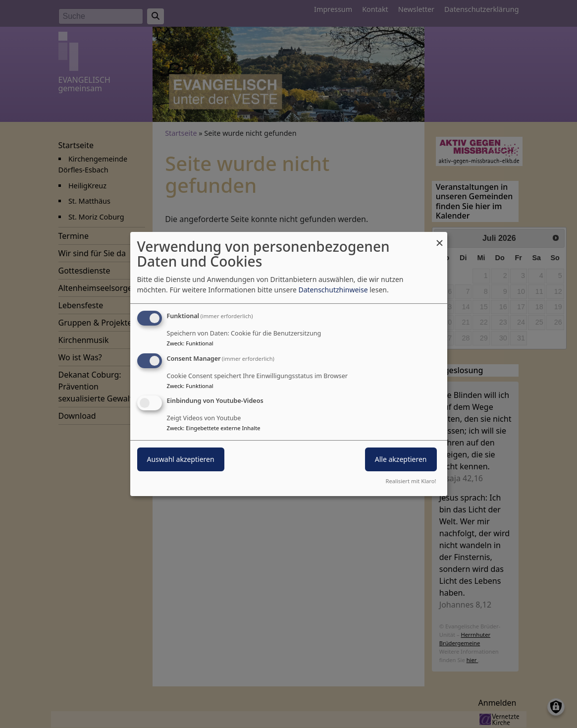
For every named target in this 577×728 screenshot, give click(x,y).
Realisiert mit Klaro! (411, 481)
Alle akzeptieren (401, 460)
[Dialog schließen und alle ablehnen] (440, 238)
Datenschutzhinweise (333, 290)
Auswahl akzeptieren (181, 460)
